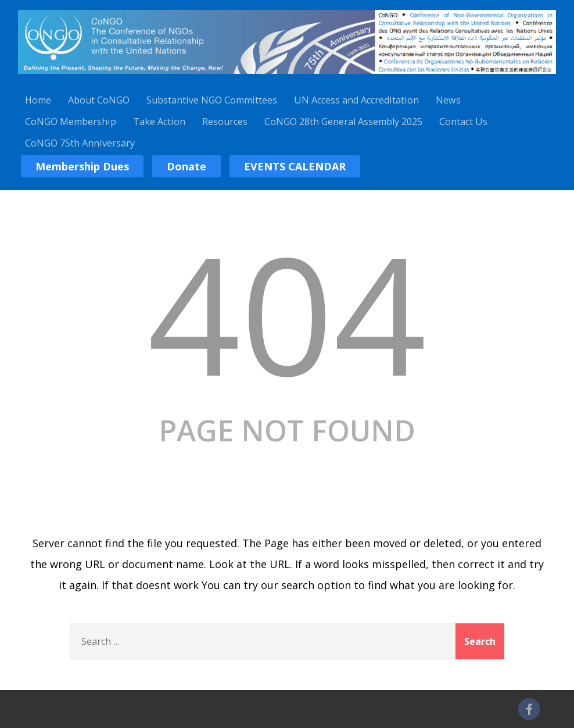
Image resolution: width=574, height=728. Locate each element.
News (448, 100)
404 (287, 313)
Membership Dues (82, 166)
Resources (225, 122)
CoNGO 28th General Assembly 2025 (343, 122)
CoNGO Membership (71, 122)
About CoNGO (99, 100)
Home (38, 100)
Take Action (159, 122)
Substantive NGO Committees (212, 100)
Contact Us (463, 122)
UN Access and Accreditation (356, 100)
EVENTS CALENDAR (295, 166)
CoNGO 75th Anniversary (80, 143)
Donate (186, 166)
